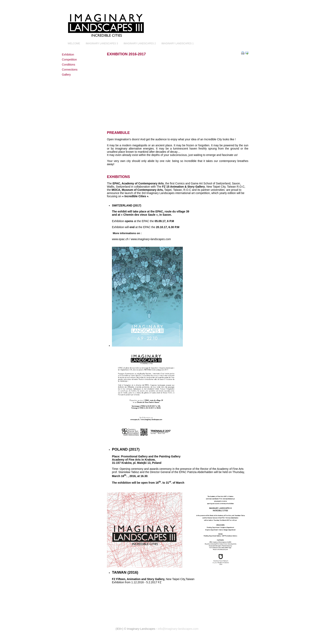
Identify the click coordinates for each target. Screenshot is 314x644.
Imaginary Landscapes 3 (102, 43)
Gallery (66, 75)
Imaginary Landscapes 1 (178, 43)
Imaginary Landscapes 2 (140, 43)
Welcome (74, 43)
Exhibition (68, 55)
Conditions (68, 65)
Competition (69, 60)
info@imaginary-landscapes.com (178, 629)
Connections (70, 70)
